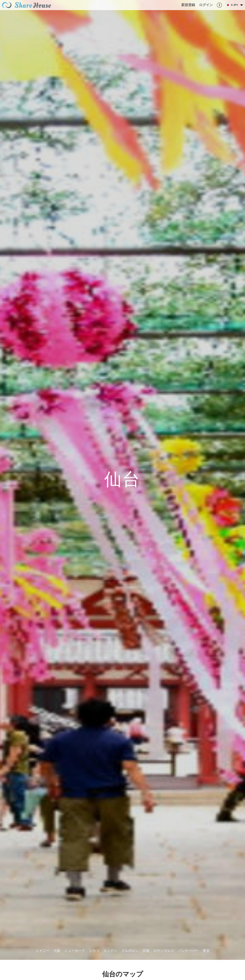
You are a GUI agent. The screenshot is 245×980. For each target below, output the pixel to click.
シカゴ (94, 951)
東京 (206, 951)
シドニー (42, 951)
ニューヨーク (75, 951)
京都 (146, 951)
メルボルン (130, 951)
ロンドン (110, 951)
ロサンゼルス (164, 951)
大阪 (57, 951)
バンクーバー (188, 951)
